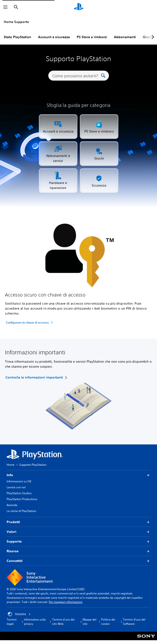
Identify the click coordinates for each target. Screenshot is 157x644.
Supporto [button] (78, 541)
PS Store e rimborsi (92, 37)
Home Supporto (16, 22)
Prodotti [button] (78, 522)
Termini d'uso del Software (134, 622)
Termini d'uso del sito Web (63, 622)
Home (11, 465)
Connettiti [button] (78, 561)
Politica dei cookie (108, 622)
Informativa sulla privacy (35, 622)
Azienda (12, 505)
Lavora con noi (16, 487)
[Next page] (152, 37)
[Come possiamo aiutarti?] (76, 76)
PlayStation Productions (22, 499)
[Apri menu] (5, 7)
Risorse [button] (78, 551)
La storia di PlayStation (21, 511)
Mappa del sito (90, 622)
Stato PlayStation (18, 37)
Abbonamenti (125, 37)
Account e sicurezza (54, 37)
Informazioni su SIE (19, 481)
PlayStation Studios (19, 493)
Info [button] (78, 475)
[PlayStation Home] (79, 7)
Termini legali (12, 622)
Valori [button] (78, 532)
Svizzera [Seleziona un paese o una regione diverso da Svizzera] (19, 614)
